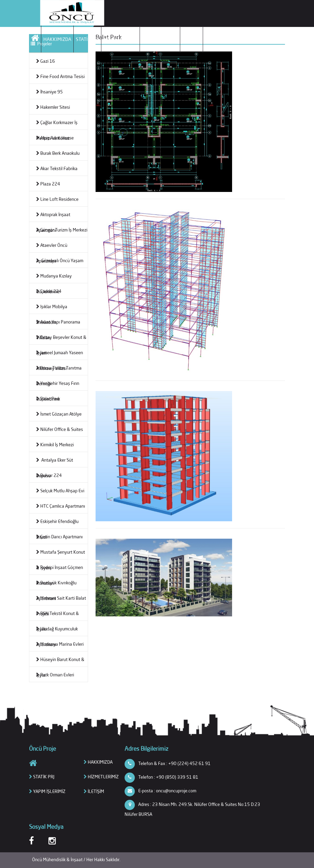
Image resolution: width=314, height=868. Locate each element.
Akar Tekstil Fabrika (57, 168)
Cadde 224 (49, 291)
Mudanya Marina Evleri (60, 644)
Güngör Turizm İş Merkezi (62, 230)
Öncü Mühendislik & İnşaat (58, 859)
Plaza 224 (48, 184)
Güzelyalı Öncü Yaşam (60, 260)
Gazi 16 (46, 61)
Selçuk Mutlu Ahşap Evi (60, 491)
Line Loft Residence (57, 199)
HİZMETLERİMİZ (120, 39)
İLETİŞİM (191, 39)
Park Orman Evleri (55, 675)
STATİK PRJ (87, 39)
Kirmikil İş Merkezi (55, 445)
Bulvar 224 (49, 475)
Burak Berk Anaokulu (58, 153)
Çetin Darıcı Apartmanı (59, 537)
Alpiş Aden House (55, 138)
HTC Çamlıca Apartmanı (61, 506)
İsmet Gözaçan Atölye (59, 414)
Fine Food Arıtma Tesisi (60, 76)
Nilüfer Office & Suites (60, 429)
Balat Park (48, 399)
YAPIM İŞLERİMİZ (160, 39)
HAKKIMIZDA (57, 39)
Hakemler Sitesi (53, 107)
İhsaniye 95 (49, 92)
